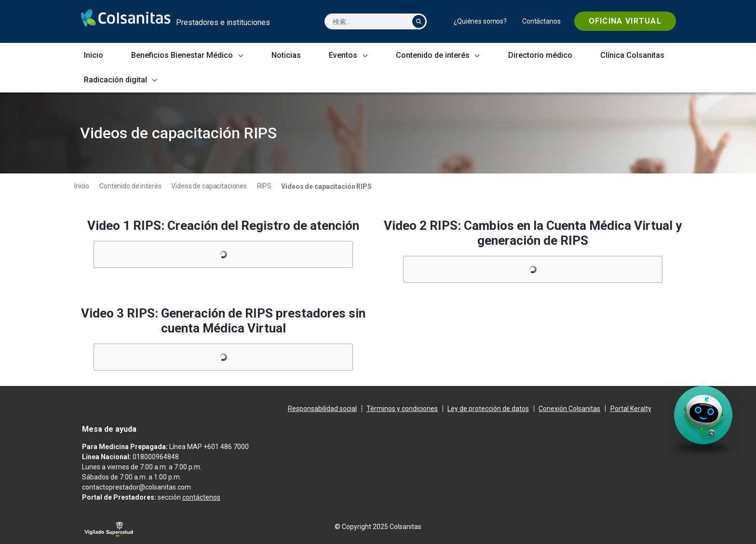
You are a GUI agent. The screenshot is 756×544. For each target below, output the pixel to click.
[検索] (366, 21)
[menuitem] (480, 21)
